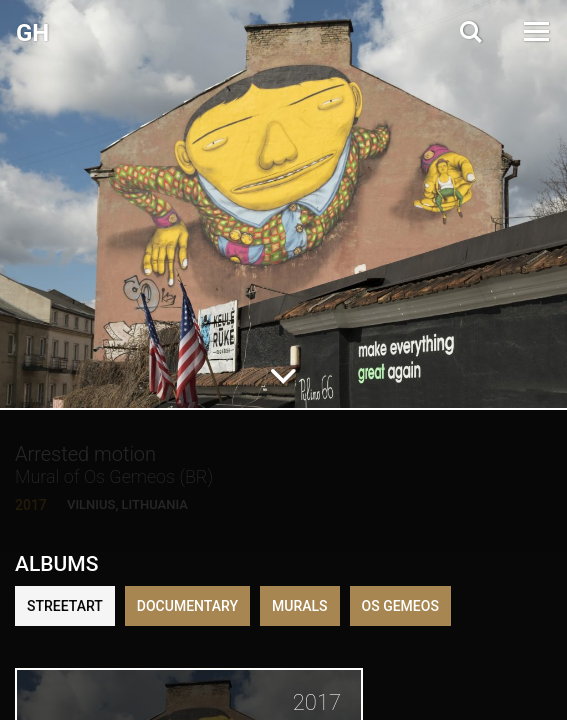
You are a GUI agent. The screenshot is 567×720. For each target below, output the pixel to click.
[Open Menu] (535, 31)
